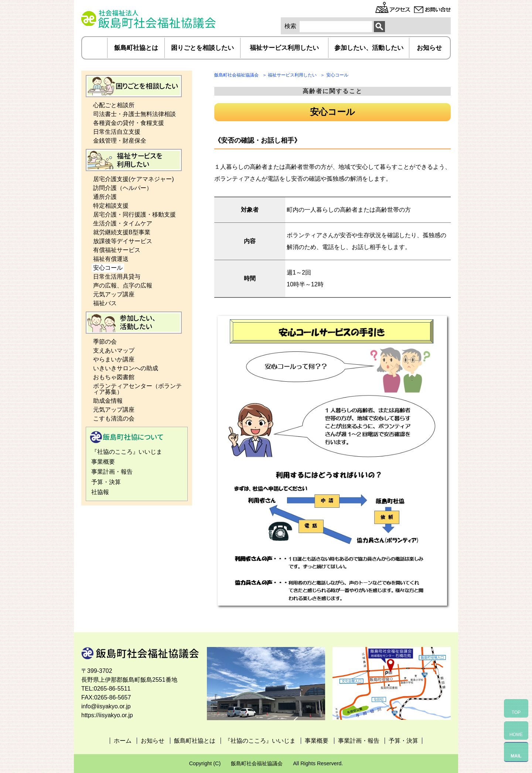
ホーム (95, 48)
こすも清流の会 (114, 418)
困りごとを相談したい (202, 48)
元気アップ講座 (114, 294)
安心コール (108, 268)
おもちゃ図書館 (114, 377)
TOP (516, 712)
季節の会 (105, 342)
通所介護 (105, 197)
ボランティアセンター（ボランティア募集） (137, 389)
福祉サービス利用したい (284, 48)
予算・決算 (106, 482)
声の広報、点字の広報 (123, 285)
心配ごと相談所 (114, 105)
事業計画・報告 (112, 472)
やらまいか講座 (114, 359)
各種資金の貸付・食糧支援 (129, 123)
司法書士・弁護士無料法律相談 (134, 114)
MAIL (516, 756)
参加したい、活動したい (369, 48)
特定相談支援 (111, 206)
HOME (516, 735)
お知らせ (429, 48)
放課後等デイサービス (123, 241)
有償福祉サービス (117, 250)
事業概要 (103, 462)
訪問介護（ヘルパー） (123, 188)
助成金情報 (108, 401)
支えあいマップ (114, 350)
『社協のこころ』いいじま (127, 452)
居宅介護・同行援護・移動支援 (134, 214)
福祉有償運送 (111, 259)
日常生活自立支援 (117, 132)
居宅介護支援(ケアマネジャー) (134, 179)
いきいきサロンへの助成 (126, 368)
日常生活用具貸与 (117, 277)
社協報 (100, 492)
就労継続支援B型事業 (122, 232)
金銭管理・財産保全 (120, 141)
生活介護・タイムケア (123, 223)
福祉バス (105, 303)
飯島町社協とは (136, 48)
